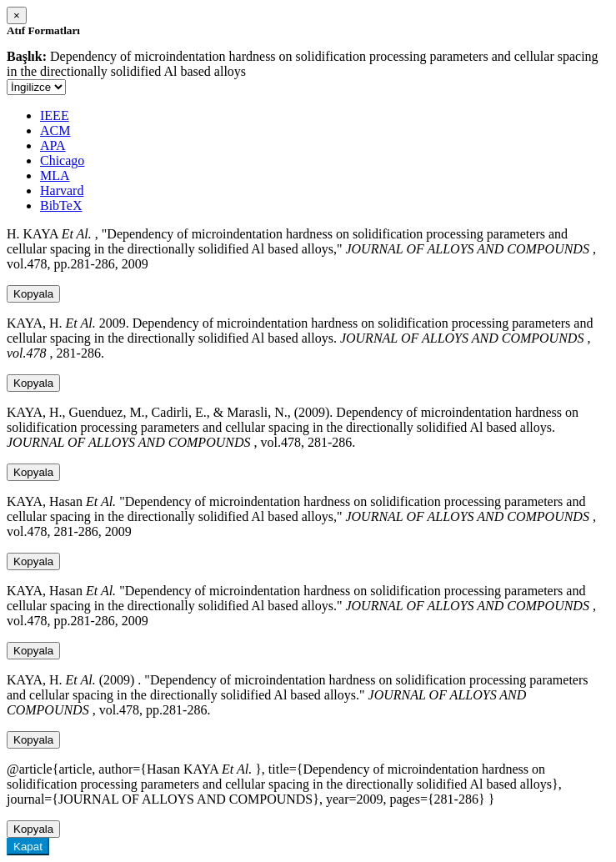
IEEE (55, 115)
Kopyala (33, 294)
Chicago (62, 160)
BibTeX (61, 205)
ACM (55, 130)
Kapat (28, 847)
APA (53, 145)
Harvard (62, 190)
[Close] (17, 15)
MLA (55, 175)
